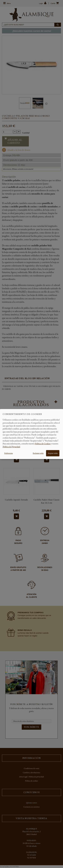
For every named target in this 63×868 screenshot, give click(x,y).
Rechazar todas (38, 453)
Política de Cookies (43, 444)
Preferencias (9, 453)
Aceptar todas (53, 453)
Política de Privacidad (11, 447)
